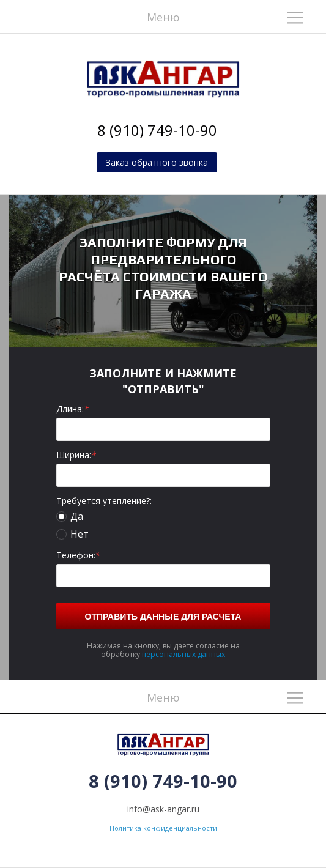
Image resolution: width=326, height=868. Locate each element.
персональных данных (183, 654)
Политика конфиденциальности (163, 828)
